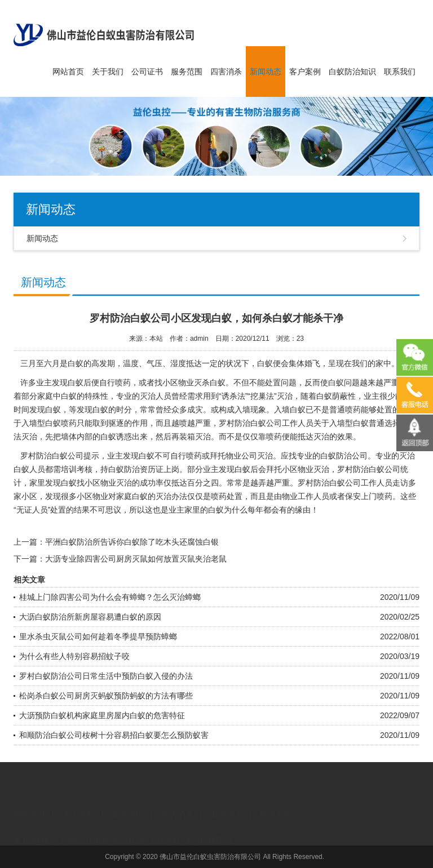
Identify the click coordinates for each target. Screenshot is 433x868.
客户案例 (305, 72)
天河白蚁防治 (208, 831)
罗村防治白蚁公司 (52, 456)
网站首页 (68, 72)
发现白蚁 (61, 483)
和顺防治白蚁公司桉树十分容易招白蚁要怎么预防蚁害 (114, 735)
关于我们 (108, 72)
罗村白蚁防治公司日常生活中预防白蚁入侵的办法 (106, 676)
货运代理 (129, 831)
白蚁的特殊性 (85, 396)
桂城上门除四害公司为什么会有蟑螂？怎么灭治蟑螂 (110, 597)
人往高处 (165, 831)
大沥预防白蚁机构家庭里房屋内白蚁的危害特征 (102, 715)
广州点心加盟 (85, 831)
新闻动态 (266, 72)
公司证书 (147, 72)
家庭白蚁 (132, 496)
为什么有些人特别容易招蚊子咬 (74, 656)
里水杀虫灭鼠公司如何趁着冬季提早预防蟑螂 (98, 636)
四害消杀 (226, 72)
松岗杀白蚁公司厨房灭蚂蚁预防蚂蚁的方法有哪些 (106, 696)
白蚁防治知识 (352, 72)
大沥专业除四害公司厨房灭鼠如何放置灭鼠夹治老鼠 (136, 559)
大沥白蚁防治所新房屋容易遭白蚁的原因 (90, 617)
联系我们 (400, 72)
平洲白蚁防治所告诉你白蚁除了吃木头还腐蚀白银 (132, 542)
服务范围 (187, 72)
